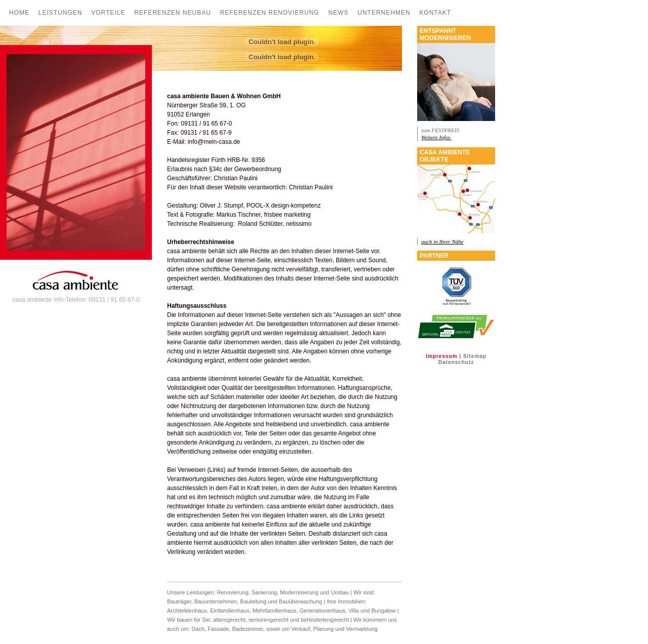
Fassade (218, 629)
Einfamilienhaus (230, 611)
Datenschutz (456, 362)
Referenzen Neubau (173, 13)
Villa (354, 611)
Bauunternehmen (216, 601)
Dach (198, 629)
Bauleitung (253, 601)
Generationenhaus (323, 611)
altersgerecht (229, 620)
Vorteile (108, 13)
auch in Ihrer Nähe (442, 241)
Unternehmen (384, 13)
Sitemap (475, 356)
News (338, 13)
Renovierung (232, 592)
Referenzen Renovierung (270, 13)
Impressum (441, 356)
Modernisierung (299, 592)
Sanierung (264, 592)
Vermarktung (362, 629)
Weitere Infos (436, 137)
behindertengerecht (325, 620)
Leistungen (60, 13)
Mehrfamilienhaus (275, 611)
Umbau (340, 592)
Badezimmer (247, 629)
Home (19, 13)
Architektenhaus (187, 611)
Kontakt (435, 13)
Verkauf (300, 629)
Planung (324, 629)
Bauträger (179, 601)
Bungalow (383, 611)
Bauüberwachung (301, 601)
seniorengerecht (269, 620)
